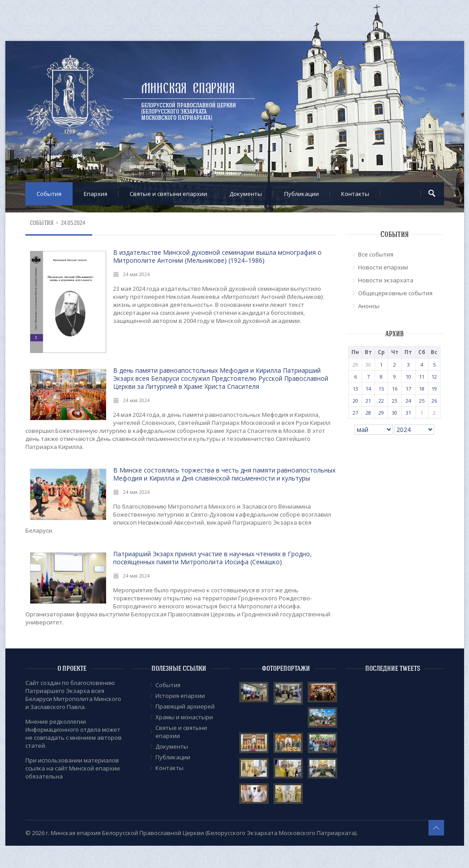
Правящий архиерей (185, 706)
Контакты (355, 194)
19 (434, 389)
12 (434, 377)
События (49, 194)
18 (422, 389)
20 (355, 401)
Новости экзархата (386, 280)
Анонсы (369, 306)
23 (395, 401)
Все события (376, 254)
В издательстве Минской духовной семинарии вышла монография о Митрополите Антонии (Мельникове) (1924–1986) (217, 256)
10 (408, 377)
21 (368, 401)
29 (381, 413)
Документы (246, 194)
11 (422, 377)
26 (434, 401)
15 (381, 389)
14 (368, 389)
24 (408, 401)
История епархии (180, 696)
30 (395, 413)
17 (408, 389)
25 (422, 401)
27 (355, 413)
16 (395, 389)
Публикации (302, 194)
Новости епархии (383, 267)
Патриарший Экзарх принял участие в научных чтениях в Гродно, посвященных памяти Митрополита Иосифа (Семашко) (212, 558)
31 (408, 413)
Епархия (96, 194)
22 (381, 401)
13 (355, 389)
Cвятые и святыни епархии (168, 194)
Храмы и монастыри (184, 717)
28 (368, 413)
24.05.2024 (73, 223)
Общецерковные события (395, 293)
